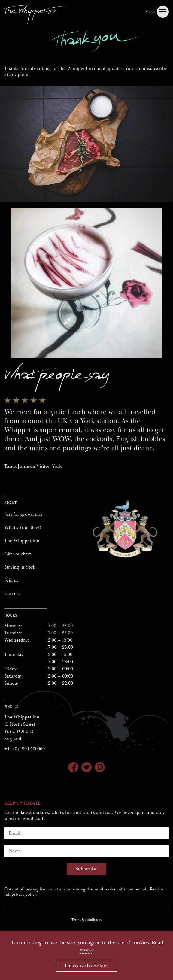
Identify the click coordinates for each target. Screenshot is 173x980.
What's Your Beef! (23, 527)
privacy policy (24, 894)
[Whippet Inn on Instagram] (100, 768)
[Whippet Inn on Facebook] (73, 768)
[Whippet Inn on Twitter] (86, 768)
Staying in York (20, 567)
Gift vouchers (18, 554)
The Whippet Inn (22, 541)
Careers (12, 593)
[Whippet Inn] (35, 13)
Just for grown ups (23, 514)
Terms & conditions (86, 920)
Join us (11, 580)
